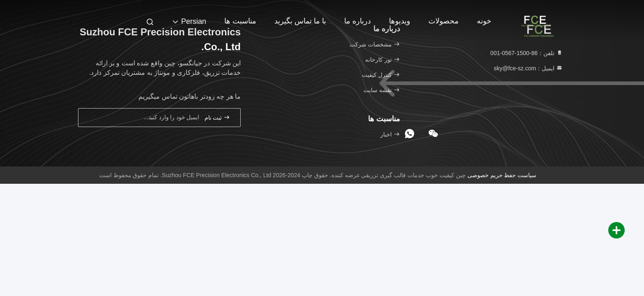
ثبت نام (217, 117)
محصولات (444, 21)
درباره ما (358, 21)
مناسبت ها (240, 21)
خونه (484, 21)
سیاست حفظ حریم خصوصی (502, 175)
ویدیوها (400, 21)
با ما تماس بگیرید (300, 21)
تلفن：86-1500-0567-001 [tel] (527, 53)
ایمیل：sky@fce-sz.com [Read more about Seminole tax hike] (528, 68)
